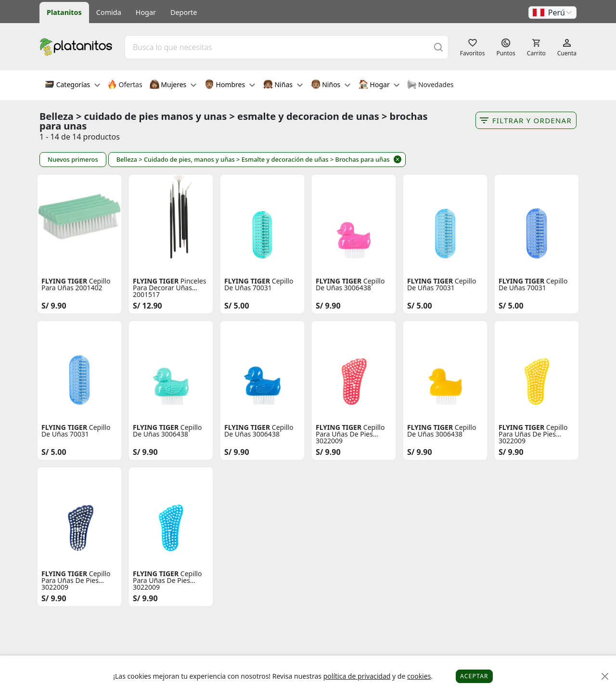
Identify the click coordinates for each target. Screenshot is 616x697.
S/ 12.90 (148, 306)
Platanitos (64, 12)
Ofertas (125, 85)
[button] (552, 13)
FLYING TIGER (64, 281)
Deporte (184, 12)
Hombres (230, 85)
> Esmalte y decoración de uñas (282, 159)
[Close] (605, 677)
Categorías (72, 85)
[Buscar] (438, 47)
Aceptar (474, 676)
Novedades (430, 85)
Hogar (146, 12)
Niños (331, 85)
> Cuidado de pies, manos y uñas (186, 159)
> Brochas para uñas (360, 159)
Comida (109, 12)
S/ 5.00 (237, 306)
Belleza (127, 159)
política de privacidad (357, 676)
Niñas (283, 85)
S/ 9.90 (54, 306)
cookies (419, 676)
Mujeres (173, 85)
